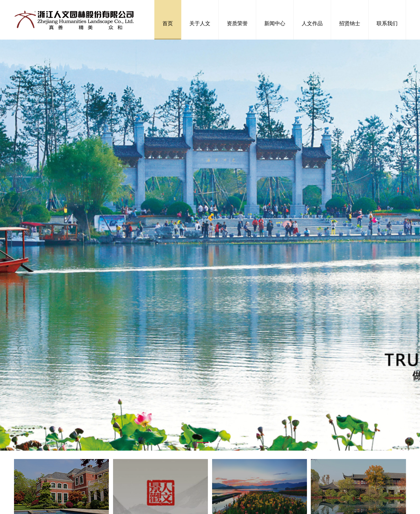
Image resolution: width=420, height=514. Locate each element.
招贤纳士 (350, 23)
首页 (168, 23)
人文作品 (312, 23)
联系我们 (387, 23)
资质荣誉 (237, 23)
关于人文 (200, 23)
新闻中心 (275, 23)
